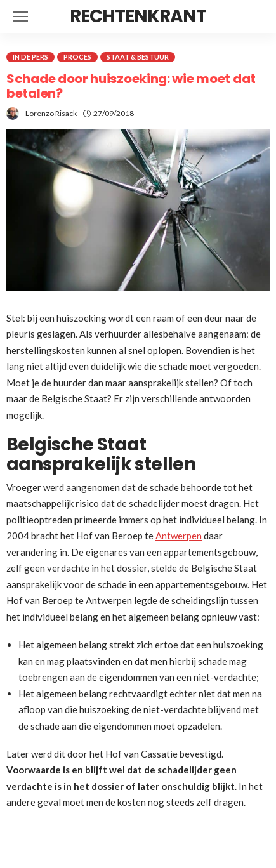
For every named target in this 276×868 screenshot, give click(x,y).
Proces (77, 57)
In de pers (30, 57)
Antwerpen (179, 536)
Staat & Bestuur (138, 57)
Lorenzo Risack (51, 113)
